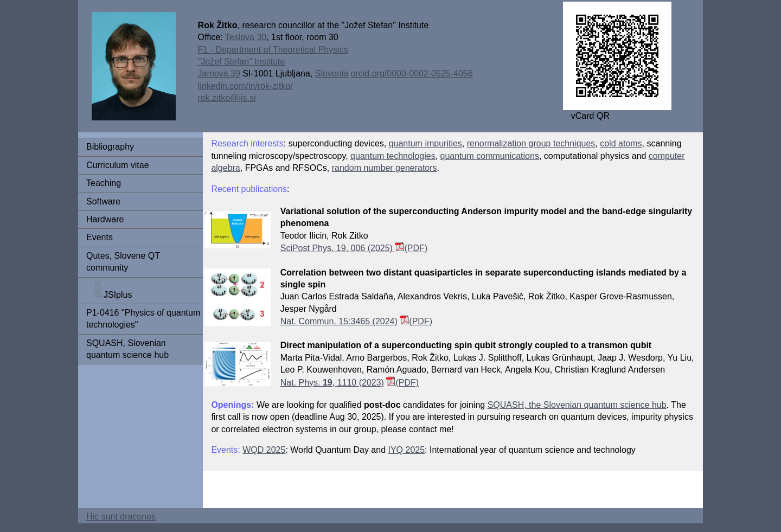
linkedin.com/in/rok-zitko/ (245, 86)
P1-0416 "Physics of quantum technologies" (143, 319)
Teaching (104, 183)
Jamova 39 (219, 73)
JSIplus (109, 290)
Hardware (105, 219)
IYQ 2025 (406, 450)
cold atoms (621, 143)
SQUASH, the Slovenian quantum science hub (577, 405)
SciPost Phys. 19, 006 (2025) (343, 248)
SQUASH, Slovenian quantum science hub (127, 349)
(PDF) (416, 248)
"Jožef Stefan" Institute (242, 62)
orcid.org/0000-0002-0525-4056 (412, 73)
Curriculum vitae (118, 165)
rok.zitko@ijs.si (227, 98)
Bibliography (110, 147)
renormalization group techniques (531, 143)
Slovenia (332, 73)
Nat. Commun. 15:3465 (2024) (339, 321)
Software (103, 201)
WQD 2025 (264, 450)
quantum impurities (425, 143)
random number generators (385, 168)
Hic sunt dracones (121, 517)
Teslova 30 (246, 37)
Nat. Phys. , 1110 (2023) (332, 383)
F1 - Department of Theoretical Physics (273, 50)
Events (100, 237)
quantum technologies (393, 156)
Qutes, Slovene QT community (123, 262)
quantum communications (490, 156)
